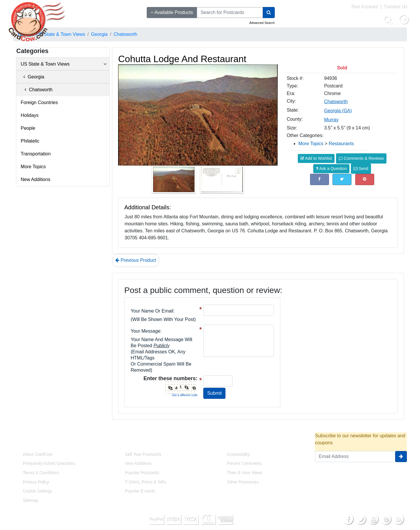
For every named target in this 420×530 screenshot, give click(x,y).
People (28, 128)
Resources (234, 441)
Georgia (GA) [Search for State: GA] (338, 111)
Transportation (36, 154)
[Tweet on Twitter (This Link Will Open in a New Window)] (342, 179)
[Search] (269, 13)
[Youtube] (373, 519)
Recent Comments (244, 463)
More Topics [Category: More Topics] (311, 144)
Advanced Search (262, 23)
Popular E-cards (140, 491)
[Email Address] (355, 457)
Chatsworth (37, 90)
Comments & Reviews (361, 158)
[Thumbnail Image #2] (222, 181)
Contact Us (395, 6)
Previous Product (136, 260)
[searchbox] (230, 13)
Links (124, 441)
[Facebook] (348, 519)
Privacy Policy (36, 482)
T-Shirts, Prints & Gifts (145, 482)
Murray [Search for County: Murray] (331, 120)
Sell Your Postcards (143, 454)
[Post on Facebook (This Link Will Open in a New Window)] (320, 179)
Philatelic (30, 141)
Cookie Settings (37, 491)
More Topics (33, 167)
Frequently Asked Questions (49, 463)
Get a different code (185, 395)
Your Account (364, 6)
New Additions (35, 179)
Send (361, 169)
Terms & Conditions (41, 472)
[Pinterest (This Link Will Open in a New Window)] (365, 179)
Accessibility (238, 454)
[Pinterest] (386, 519)
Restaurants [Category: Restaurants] (341, 144)
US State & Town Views (64, 64)
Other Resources (243, 482)
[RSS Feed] (398, 519)
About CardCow (37, 454)
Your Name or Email (152, 311)
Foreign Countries (39, 102)
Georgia (33, 77)
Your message (146, 331)
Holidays (30, 115)
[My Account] (404, 20)
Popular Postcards (142, 472)
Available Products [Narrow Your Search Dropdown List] (172, 12)
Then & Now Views (244, 472)
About (23, 441)
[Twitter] (360, 519)
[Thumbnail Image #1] (174, 181)
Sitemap (30, 500)
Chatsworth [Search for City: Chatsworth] (336, 102)
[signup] (401, 457)
